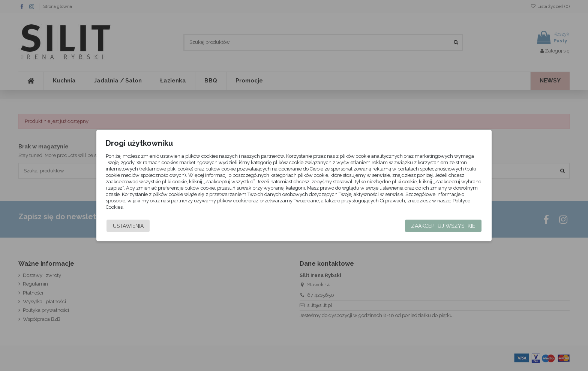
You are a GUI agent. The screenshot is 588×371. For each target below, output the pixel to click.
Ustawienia (142, 226)
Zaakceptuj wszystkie (429, 226)
